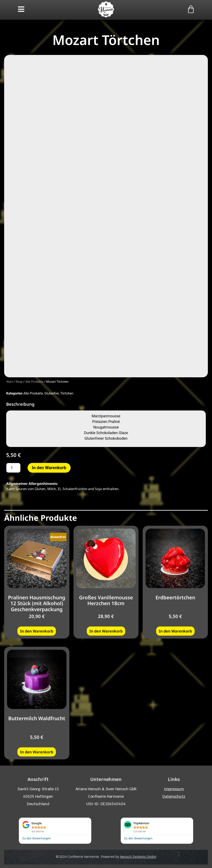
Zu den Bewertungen (36, 837)
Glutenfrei (52, 393)
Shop (19, 381)
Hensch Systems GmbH (138, 856)
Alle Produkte (34, 381)
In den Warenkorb (49, 467)
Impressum (174, 788)
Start (10, 381)
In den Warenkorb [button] (37, 630)
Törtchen (67, 393)
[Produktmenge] (13, 467)
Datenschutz (174, 796)
